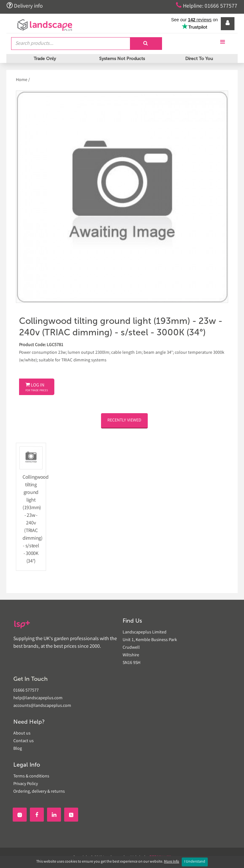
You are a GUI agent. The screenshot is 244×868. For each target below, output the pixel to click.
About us (22, 734)
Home (22, 80)
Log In (37, 387)
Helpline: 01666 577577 (206, 6)
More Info (172, 862)
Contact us (24, 741)
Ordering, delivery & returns (39, 792)
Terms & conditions (31, 776)
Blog (18, 749)
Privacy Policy (26, 784)
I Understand (195, 862)
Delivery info (25, 6)
